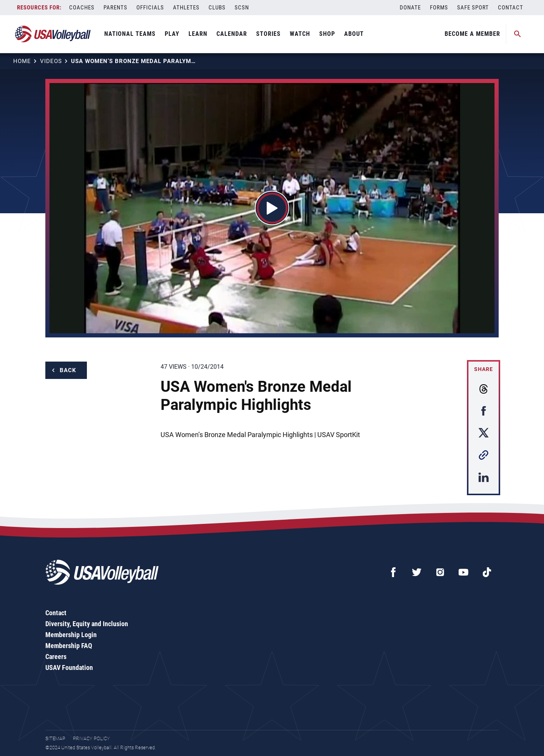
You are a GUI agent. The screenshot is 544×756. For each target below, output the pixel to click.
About (354, 34)
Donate (410, 8)
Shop (327, 34)
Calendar (232, 34)
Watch (300, 34)
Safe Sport (473, 8)
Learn (198, 34)
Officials (150, 8)
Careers (56, 657)
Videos (51, 61)
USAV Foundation (69, 667)
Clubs (217, 8)
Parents (115, 8)
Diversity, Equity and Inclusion (87, 624)
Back (68, 370)
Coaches (82, 8)
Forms (439, 8)
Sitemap (55, 738)
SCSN (242, 8)
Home (22, 61)
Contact (511, 8)
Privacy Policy (91, 738)
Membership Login (71, 635)
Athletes (186, 8)
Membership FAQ (69, 646)
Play (172, 34)
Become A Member (472, 34)
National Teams (130, 34)
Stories (268, 34)
